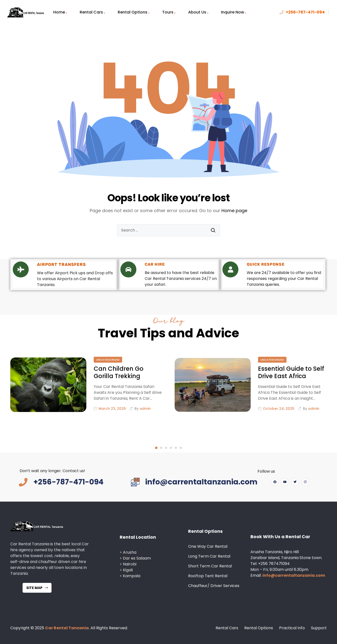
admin (145, 409)
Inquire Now (233, 12)
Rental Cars (91, 12)
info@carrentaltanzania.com (294, 575)
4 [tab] (171, 448)
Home (59, 12)
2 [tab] (161, 448)
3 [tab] (166, 448)
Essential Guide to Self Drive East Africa (291, 372)
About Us (197, 12)
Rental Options (133, 12)
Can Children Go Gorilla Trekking (119, 372)
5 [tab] (176, 448)
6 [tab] (181, 448)
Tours (168, 12)
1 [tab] (156, 448)
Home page (234, 211)
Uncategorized (108, 360)
